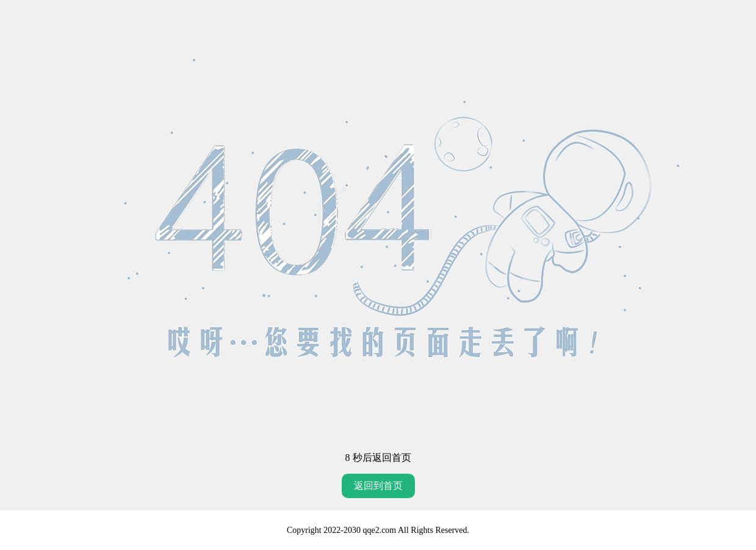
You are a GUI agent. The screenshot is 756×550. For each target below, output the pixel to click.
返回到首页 (378, 486)
